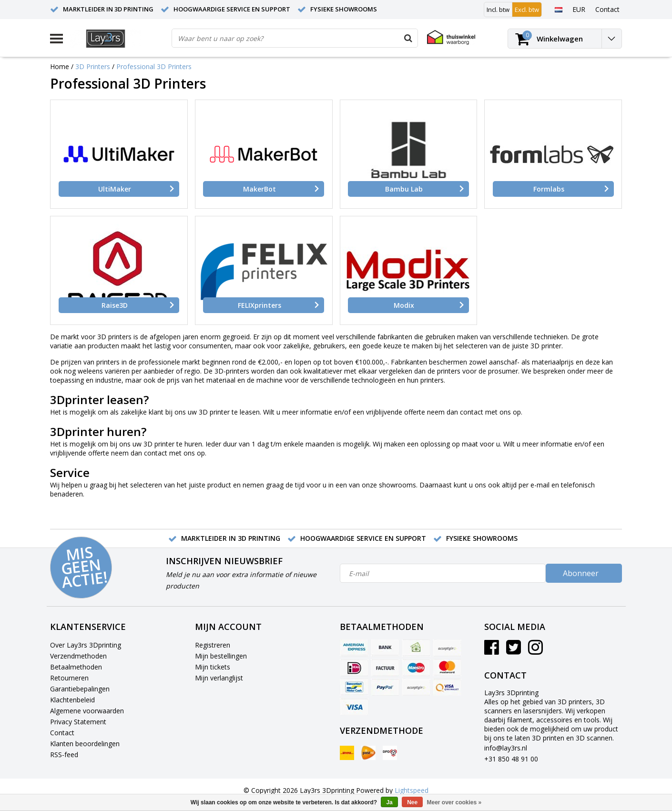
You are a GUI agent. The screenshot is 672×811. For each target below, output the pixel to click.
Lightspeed (412, 790)
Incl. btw (498, 10)
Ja (389, 802)
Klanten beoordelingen (85, 744)
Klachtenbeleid (72, 700)
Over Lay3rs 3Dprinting (86, 645)
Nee (412, 802)
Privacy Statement (78, 722)
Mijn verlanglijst (219, 678)
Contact (62, 733)
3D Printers (93, 66)
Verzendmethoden (78, 656)
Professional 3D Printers (154, 66)
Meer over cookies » (454, 802)
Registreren (213, 645)
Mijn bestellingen (221, 656)
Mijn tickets (213, 667)
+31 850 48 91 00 (511, 759)
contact (472, 412)
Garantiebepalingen (80, 689)
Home (60, 66)
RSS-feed (64, 755)
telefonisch (578, 485)
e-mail (540, 485)
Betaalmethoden (76, 667)
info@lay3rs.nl (506, 748)
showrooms (397, 485)
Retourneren (69, 678)
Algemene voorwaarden (87, 711)
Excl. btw (527, 10)
